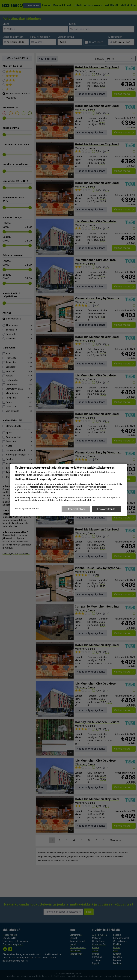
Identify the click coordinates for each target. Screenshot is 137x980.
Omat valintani (76, 509)
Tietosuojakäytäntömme (27, 509)
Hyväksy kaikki (106, 509)
